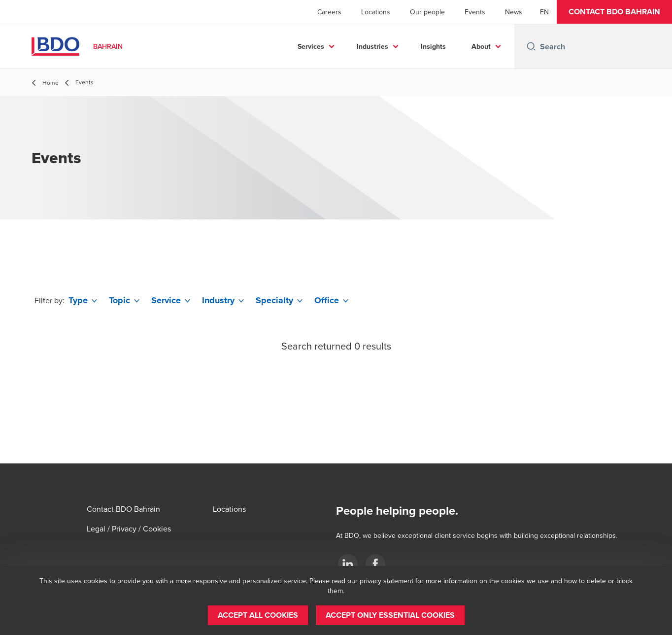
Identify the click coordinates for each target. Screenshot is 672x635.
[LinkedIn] (348, 564)
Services (311, 46)
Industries (372, 46)
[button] (614, 12)
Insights (433, 46)
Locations (376, 12)
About (481, 46)
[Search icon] (531, 46)
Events (475, 12)
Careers (329, 12)
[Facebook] (375, 564)
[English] (544, 12)
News (514, 12)
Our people (427, 12)
